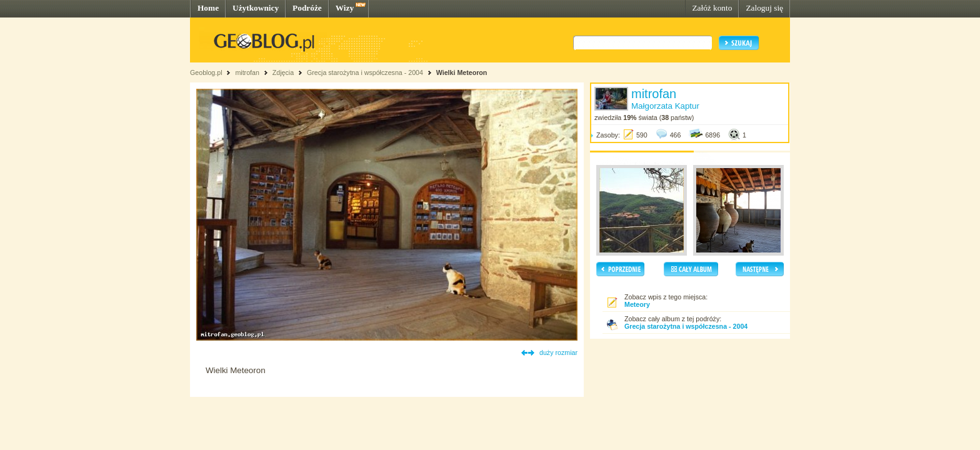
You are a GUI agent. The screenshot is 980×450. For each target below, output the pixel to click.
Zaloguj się (764, 8)
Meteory (637, 304)
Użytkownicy (256, 8)
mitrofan (247, 72)
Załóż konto (712, 8)
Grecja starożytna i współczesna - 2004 (365, 72)
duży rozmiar (558, 352)
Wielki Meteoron (462, 72)
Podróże (307, 8)
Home (208, 8)
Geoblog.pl (206, 72)
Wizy (345, 8)
